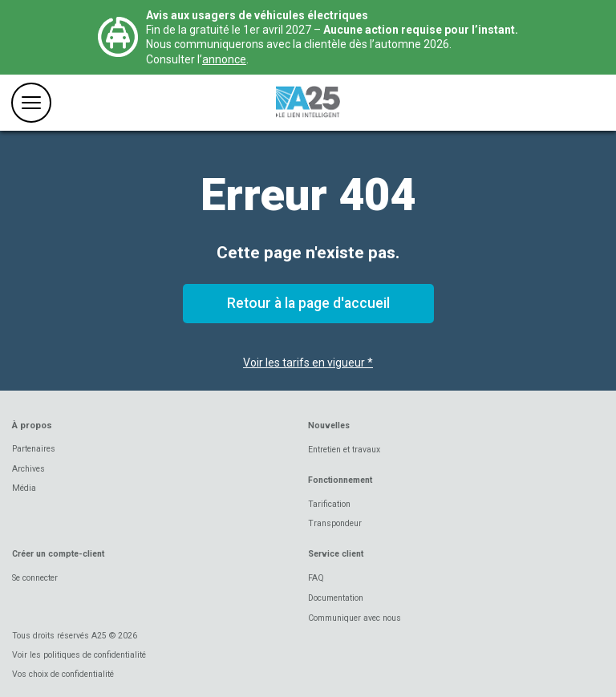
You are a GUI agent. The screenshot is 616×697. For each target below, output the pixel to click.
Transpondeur (335, 523)
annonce (224, 59)
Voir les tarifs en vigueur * (308, 363)
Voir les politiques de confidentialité (79, 655)
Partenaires (34, 449)
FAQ (316, 578)
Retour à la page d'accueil (308, 303)
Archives (28, 469)
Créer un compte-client (58, 554)
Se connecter (35, 578)
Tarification (329, 504)
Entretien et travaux (344, 450)
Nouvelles (329, 425)
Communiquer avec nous (355, 618)
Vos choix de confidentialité (63, 674)
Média (24, 488)
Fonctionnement (340, 480)
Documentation (336, 598)
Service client (336, 554)
